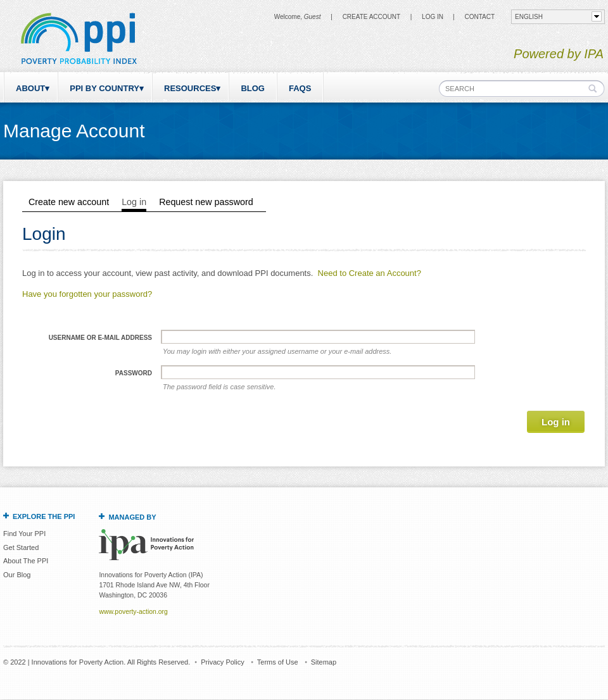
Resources (190, 88)
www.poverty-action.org (133, 612)
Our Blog (17, 575)
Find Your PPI (24, 534)
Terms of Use (278, 662)
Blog (253, 88)
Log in (433, 17)
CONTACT (479, 17)
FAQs (300, 88)
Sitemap (324, 662)
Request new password (206, 202)
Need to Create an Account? (370, 273)
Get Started (21, 547)
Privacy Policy (222, 662)
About (30, 88)
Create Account (371, 17)
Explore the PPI (44, 516)
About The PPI (26, 561)
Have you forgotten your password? (87, 294)
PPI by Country (104, 88)
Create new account (69, 202)
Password (134, 373)
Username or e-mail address (100, 338)
